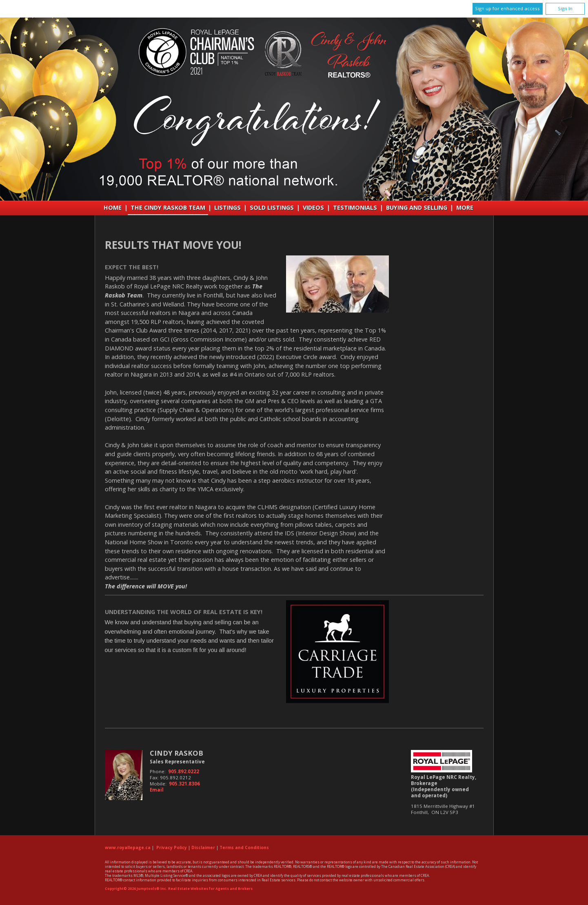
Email (157, 790)
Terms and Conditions (244, 847)
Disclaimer (203, 847)
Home (113, 207)
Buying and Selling (417, 207)
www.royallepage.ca (128, 847)
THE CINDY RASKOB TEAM (168, 207)
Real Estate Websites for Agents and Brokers (210, 889)
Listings (227, 207)
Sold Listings (272, 207)
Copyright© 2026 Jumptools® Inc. (136, 889)
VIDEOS (313, 207)
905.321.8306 (184, 784)
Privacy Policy (172, 847)
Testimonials (355, 207)
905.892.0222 (184, 771)
